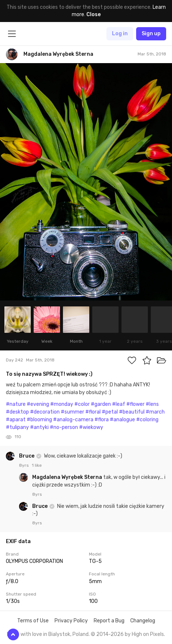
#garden (101, 404)
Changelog (143, 621)
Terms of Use (33, 621)
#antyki (39, 427)
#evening (38, 404)
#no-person (64, 427)
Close (94, 14)
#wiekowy (91, 427)
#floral (93, 412)
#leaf (119, 404)
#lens (152, 404)
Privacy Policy (71, 621)
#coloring (147, 420)
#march (155, 412)
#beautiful (132, 412)
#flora (102, 420)
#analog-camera (73, 420)
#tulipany (17, 427)
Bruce (27, 456)
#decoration (45, 412)
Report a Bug (109, 621)
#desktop (17, 412)
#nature (16, 404)
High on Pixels (148, 634)
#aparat (16, 420)
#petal (110, 412)
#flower (135, 404)
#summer (72, 412)
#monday (62, 404)
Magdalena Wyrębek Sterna (68, 477)
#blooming (39, 420)
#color (82, 404)
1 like (37, 465)
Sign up (151, 34)
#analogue (122, 420)
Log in (120, 34)
